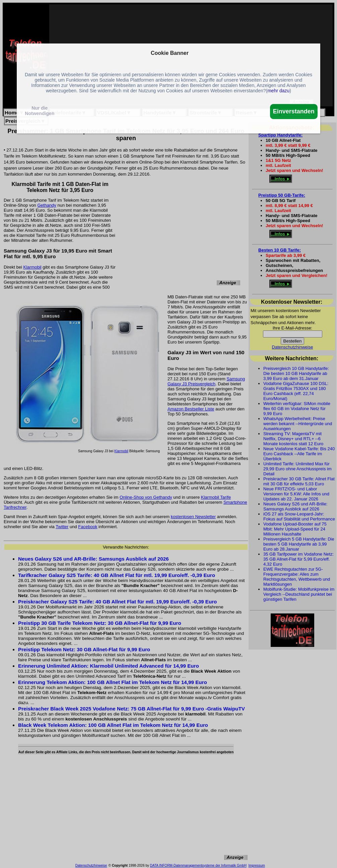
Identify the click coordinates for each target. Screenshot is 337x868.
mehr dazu (278, 91)
